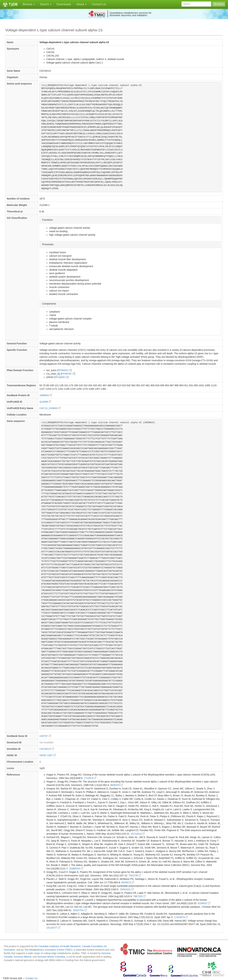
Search (46, 4)
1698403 (46, 395)
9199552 (204, 903)
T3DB (13, 4)
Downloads (64, 4)
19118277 (53, 928)
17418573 (181, 917)
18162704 (80, 910)
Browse (29, 4)
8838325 (117, 785)
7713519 (90, 778)
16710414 (138, 834)
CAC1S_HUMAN (50, 408)
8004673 (128, 882)
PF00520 (65, 370)
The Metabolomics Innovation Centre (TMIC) (48, 950)
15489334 (76, 869)
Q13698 (45, 402)
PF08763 (68, 374)
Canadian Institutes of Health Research (59, 946)
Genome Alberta (23, 957)
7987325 (139, 896)
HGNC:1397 (48, 755)
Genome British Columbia (51, 957)
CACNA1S (47, 749)
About (81, 4)
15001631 (127, 889)
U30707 (45, 736)
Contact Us (99, 4)
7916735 (135, 875)
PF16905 (61, 377)
